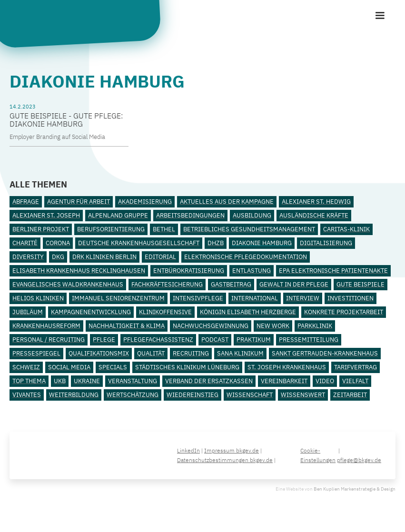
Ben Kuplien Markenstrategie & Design (355, 489)
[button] (380, 16)
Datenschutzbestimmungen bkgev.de (225, 460)
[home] (83, 22)
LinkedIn (188, 450)
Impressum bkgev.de (232, 450)
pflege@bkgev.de (359, 460)
